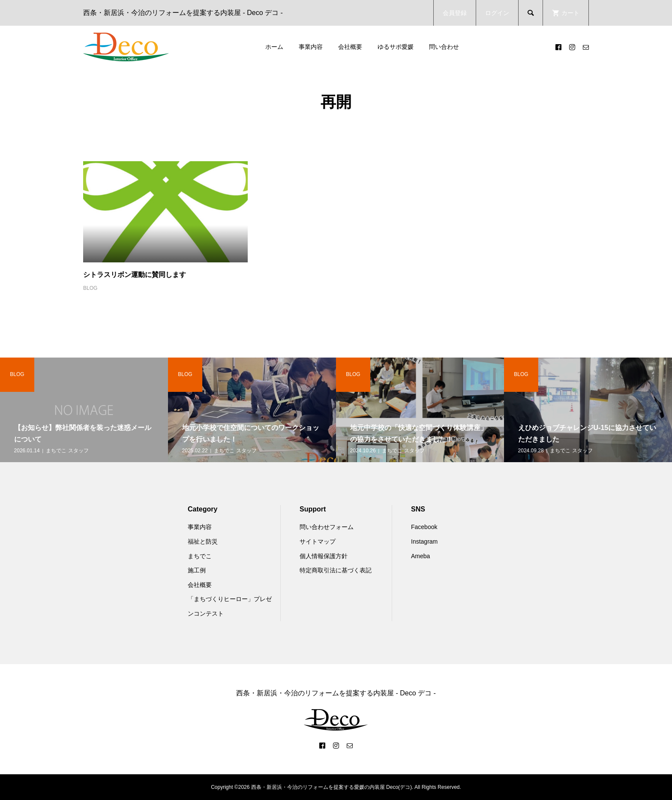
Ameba (420, 556)
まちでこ (200, 556)
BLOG (90, 288)
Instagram (424, 541)
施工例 (197, 570)
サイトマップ (318, 541)
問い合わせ (444, 47)
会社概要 (350, 47)
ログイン (497, 13)
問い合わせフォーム (327, 527)
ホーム (274, 47)
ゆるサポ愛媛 (396, 47)
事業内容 (311, 47)
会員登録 (455, 13)
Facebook (424, 527)
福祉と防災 (203, 541)
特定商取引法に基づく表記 (336, 570)
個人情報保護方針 (324, 556)
